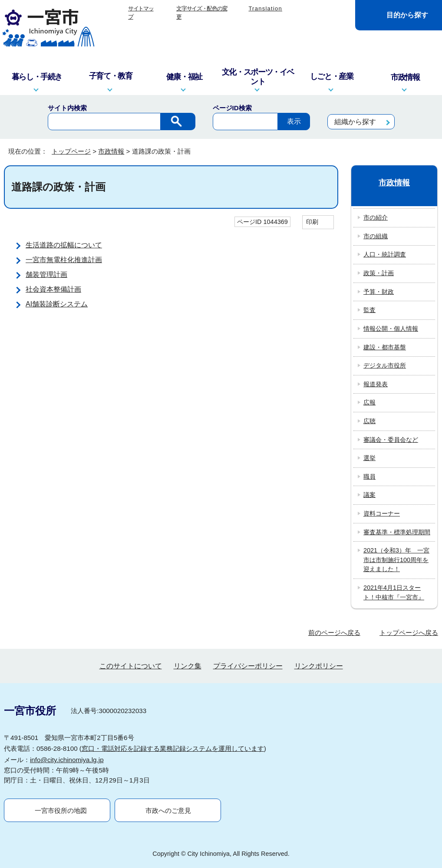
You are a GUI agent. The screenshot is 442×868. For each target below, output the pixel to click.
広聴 (369, 421)
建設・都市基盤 (385, 347)
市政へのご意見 (168, 810)
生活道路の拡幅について (64, 245)
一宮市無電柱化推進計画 (64, 260)
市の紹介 (376, 217)
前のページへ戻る (334, 633)
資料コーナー (382, 513)
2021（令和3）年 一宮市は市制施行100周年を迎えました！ (396, 560)
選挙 (369, 458)
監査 (369, 310)
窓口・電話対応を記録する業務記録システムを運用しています (173, 748)
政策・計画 (379, 273)
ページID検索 (232, 108)
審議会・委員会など (391, 440)
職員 (369, 477)
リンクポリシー (319, 666)
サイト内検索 (67, 108)
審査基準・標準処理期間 (397, 532)
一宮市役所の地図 (61, 810)
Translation (265, 8)
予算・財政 (379, 292)
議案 (369, 495)
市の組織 (376, 236)
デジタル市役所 (385, 365)
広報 (369, 402)
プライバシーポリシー (248, 666)
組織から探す (355, 122)
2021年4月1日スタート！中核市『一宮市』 (394, 592)
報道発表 (376, 384)
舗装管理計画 (46, 275)
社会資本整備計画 (53, 289)
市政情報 (111, 151)
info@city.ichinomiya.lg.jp (67, 760)
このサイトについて (131, 666)
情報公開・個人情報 (391, 329)
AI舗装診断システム (57, 304)
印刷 (312, 222)
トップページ (71, 151)
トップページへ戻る (409, 633)
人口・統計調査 (385, 254)
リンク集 (188, 666)
